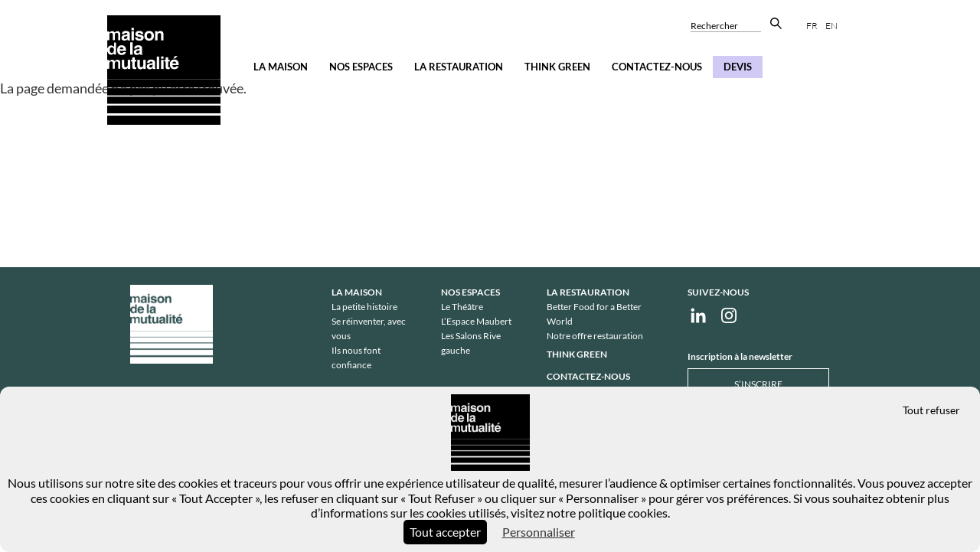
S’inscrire (758, 384)
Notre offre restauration (595, 336)
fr (812, 26)
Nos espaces (361, 67)
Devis (738, 67)
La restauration (459, 67)
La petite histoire (364, 307)
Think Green (557, 67)
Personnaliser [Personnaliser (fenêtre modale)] (539, 532)
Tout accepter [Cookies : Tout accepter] (445, 532)
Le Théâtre (462, 307)
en (831, 26)
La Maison (281, 67)
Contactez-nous (657, 67)
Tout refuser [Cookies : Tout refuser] (931, 410)
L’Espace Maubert (476, 321)
